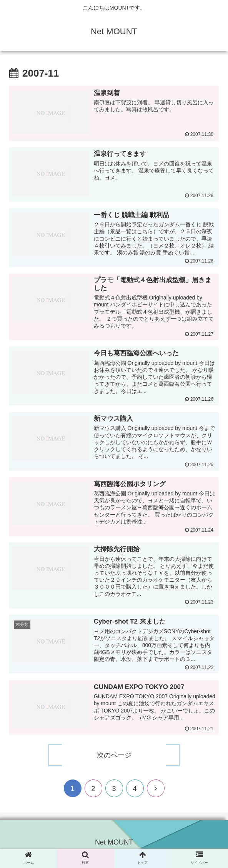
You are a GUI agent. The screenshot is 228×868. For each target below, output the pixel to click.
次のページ (114, 758)
